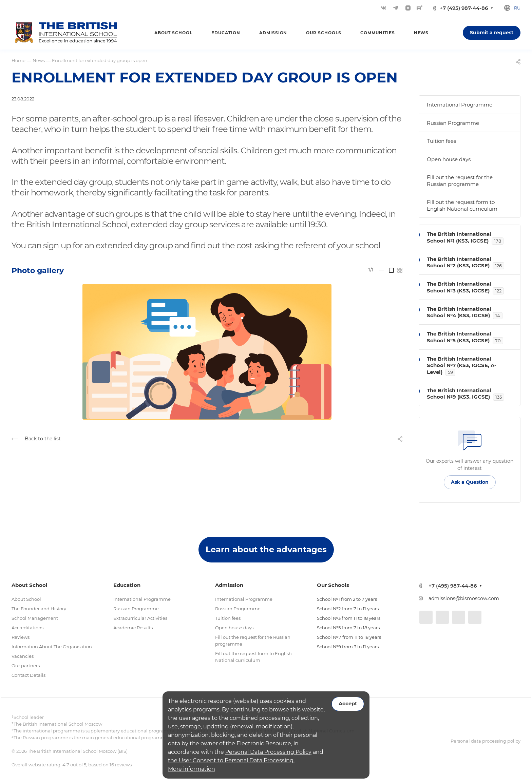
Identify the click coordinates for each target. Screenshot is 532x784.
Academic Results (133, 628)
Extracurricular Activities (140, 618)
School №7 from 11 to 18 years (349, 637)
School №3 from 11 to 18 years (349, 618)
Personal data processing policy (486, 741)
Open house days (449, 159)
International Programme (460, 105)
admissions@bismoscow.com (464, 598)
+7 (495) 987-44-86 (464, 8)
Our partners (26, 666)
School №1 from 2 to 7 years (347, 599)
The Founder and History (39, 609)
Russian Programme (453, 123)
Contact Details (28, 675)
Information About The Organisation (52, 647)
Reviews (21, 637)
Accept (348, 704)
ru (517, 8)
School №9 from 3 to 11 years (348, 647)
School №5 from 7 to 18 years (348, 628)
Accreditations (27, 628)
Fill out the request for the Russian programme (460, 181)
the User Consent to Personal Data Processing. (231, 760)
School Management (35, 618)
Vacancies (23, 656)
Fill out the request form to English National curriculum (462, 205)
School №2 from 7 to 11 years (348, 609)
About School (26, 599)
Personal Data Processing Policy (268, 752)
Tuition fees (441, 141)
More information (192, 769)
